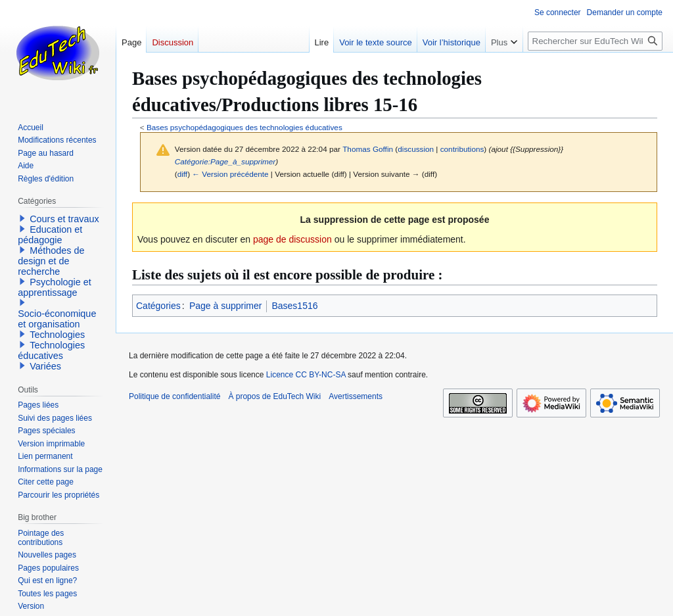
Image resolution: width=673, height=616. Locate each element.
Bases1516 (294, 306)
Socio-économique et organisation (57, 319)
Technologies (57, 335)
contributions (462, 149)
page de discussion (292, 239)
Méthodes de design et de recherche (51, 261)
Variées (45, 366)
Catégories (158, 306)
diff (182, 174)
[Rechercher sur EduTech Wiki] (595, 41)
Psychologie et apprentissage (55, 287)
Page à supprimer (226, 306)
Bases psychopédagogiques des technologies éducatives (244, 127)
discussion (416, 149)
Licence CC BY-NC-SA (306, 375)
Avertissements (356, 396)
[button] (22, 218)
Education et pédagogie (50, 235)
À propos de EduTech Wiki (274, 396)
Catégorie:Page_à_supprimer (225, 161)
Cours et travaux (64, 219)
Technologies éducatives (51, 350)
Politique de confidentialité (174, 396)
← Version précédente (230, 174)
